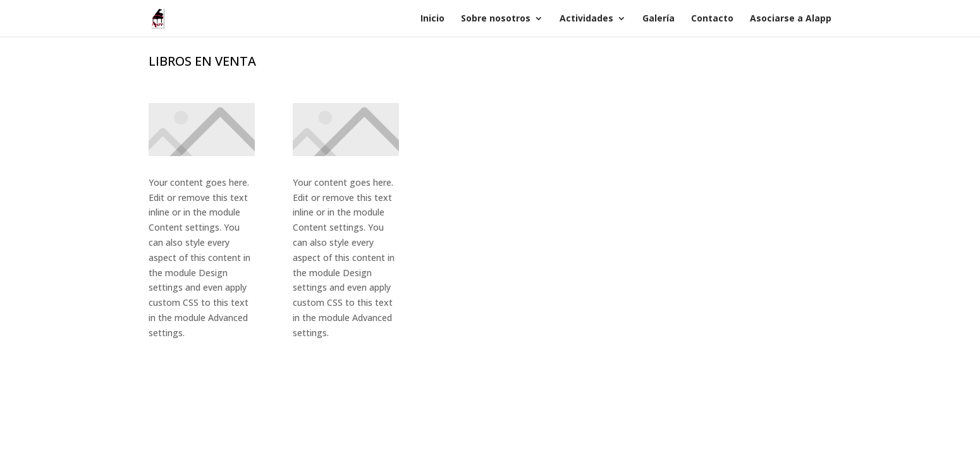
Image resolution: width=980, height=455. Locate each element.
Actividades (586, 19)
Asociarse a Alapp (791, 19)
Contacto (712, 19)
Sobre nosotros (496, 19)
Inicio (432, 19)
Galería (658, 19)
